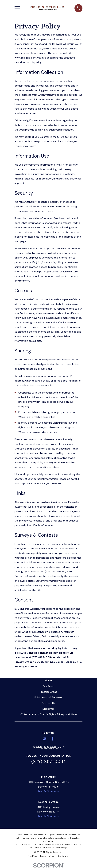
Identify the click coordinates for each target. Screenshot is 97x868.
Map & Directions (48, 791)
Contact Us (48, 703)
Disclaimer (48, 709)
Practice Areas (48, 692)
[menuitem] (32, 856)
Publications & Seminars (48, 697)
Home (48, 680)
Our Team (48, 686)
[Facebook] (52, 739)
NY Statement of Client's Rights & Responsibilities (48, 714)
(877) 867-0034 (48, 761)
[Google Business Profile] (45, 739)
